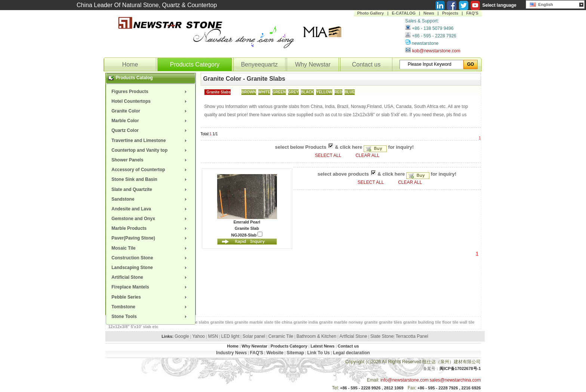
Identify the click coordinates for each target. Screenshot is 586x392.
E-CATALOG (404, 13)
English (542, 4)
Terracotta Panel (412, 336)
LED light (230, 336)
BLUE (350, 92)
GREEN (279, 92)
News (429, 13)
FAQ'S (472, 13)
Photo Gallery (371, 13)
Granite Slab (247, 228)
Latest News (323, 346)
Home (130, 64)
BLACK (307, 92)
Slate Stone (382, 336)
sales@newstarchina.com (455, 380)
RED (338, 92)
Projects (450, 13)
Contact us (366, 64)
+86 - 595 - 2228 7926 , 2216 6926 (449, 388)
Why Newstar (313, 64)
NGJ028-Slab (247, 234)
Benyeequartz (260, 64)
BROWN (249, 92)
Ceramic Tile (281, 336)
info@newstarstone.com (405, 380)
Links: (167, 336)
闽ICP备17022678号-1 (460, 368)
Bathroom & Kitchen (316, 336)
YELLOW (324, 92)
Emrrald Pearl (247, 222)
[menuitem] (151, 92)
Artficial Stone (353, 336)
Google (182, 336)
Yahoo (198, 336)
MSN (213, 336)
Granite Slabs (219, 92)
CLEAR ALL (367, 155)
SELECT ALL (329, 155)
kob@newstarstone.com (436, 51)
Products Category (195, 64)
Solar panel (254, 336)
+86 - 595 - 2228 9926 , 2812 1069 (372, 388)
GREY (293, 92)
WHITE (264, 92)
